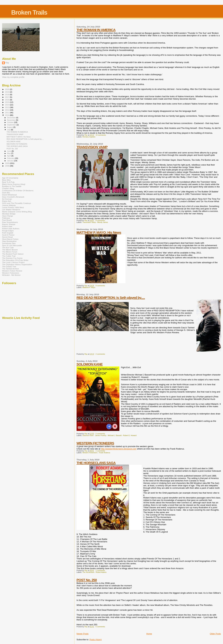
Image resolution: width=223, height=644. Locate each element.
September (12, 125)
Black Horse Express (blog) (14, 184)
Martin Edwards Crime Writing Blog (17, 212)
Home (149, 634)
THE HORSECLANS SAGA (96, 463)
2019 (7, 92)
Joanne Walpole (9, 205)
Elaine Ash (7, 201)
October (11, 122)
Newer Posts (83, 634)
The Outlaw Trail (9, 267)
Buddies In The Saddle (12, 186)
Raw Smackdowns (10, 222)
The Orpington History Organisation (17, 264)
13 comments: (101, 135)
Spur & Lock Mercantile (12, 245)
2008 (7, 166)
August (10, 127)
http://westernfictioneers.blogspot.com (119, 449)
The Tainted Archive (11, 269)
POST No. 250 (87, 580)
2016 (7, 100)
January (11, 161)
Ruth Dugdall (8, 233)
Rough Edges (8, 231)
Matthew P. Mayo (89, 287)
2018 (7, 94)
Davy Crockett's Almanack (13, 197)
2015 (7, 102)
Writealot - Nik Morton (11, 275)
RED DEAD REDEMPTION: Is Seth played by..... (111, 298)
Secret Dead (7, 237)
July (9, 130)
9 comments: (101, 286)
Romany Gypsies (89, 137)
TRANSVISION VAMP (92, 147)
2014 (7, 105)
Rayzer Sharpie (9, 224)
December (12, 118)
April (9, 156)
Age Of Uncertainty (10, 178)
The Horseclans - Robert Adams (94, 572)
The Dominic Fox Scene (12, 258)
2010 (7, 115)
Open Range (7, 216)
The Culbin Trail (9, 256)
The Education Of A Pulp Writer (15, 260)
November (12, 120)
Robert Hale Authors (11, 229)
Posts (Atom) (96, 640)
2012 (7, 110)
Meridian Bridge (9, 214)
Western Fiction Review (12, 271)
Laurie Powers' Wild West (13, 207)
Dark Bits (6, 193)
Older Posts (215, 634)
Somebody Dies (9, 243)
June (9, 151)
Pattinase (6, 218)
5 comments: (101, 434)
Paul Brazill (7, 220)
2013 (7, 107)
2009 (7, 163)
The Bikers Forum (10, 252)
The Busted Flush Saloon (13, 254)
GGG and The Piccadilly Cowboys (17, 203)
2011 (7, 113)
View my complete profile (13, 77)
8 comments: (101, 221)
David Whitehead (9, 195)
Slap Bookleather (9, 241)
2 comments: (101, 354)
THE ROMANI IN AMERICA (96, 30)
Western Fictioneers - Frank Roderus (96, 453)
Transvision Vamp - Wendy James (95, 222)
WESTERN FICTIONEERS (95, 443)
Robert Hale (7, 226)
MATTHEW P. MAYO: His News (99, 232)
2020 (7, 89)
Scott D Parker (8, 235)
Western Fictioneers (11, 273)
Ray (7, 63)
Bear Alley (6, 180)
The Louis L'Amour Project (13, 262)
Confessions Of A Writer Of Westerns (18, 190)
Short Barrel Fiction (10, 239)
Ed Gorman (7, 199)
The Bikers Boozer (10, 250)
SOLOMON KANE (90, 364)
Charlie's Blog (8, 188)
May (9, 153)
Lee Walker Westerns (11, 209)
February (11, 158)
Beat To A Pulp (8, 182)
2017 (7, 97)
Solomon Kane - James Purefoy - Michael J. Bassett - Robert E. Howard (109, 435)
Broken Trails (29, 12)
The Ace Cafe (8, 248)
